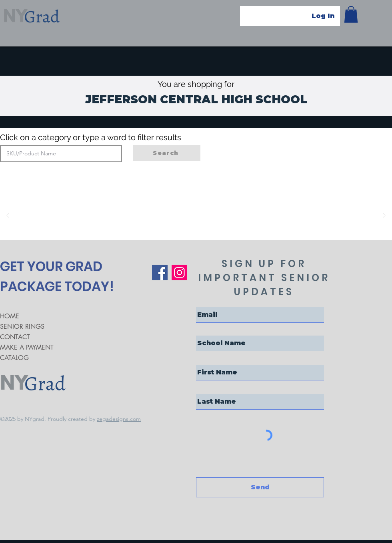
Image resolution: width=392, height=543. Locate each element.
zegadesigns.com (119, 419)
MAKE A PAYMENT (27, 347)
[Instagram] (179, 273)
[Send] (260, 487)
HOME (10, 316)
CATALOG (14, 358)
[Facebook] (160, 273)
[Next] (384, 215)
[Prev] (8, 215)
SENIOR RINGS (22, 327)
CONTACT (15, 337)
